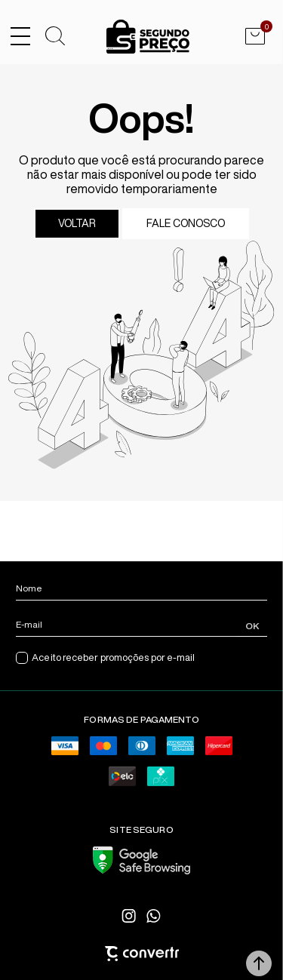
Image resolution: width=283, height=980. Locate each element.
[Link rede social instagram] (130, 916)
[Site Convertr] (141, 954)
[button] (259, 963)
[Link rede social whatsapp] (154, 916)
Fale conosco (186, 223)
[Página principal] (148, 37)
